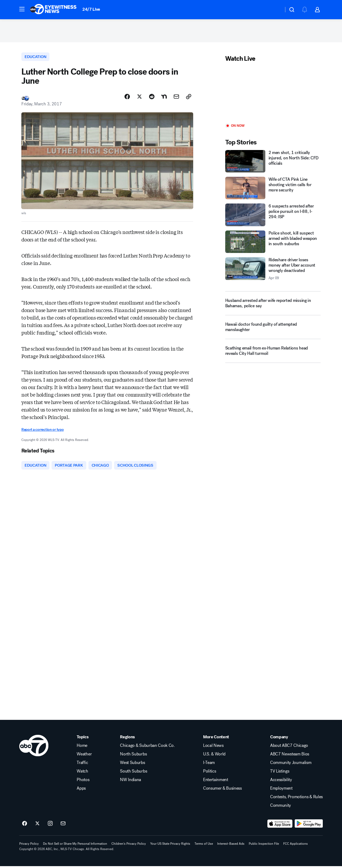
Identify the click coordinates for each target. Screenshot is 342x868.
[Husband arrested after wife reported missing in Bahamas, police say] (273, 304)
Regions (127, 739)
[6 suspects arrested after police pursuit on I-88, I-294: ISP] (273, 216)
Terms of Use (204, 846)
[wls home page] (34, 747)
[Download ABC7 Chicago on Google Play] (309, 825)
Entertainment (216, 782)
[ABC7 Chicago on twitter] (37, 825)
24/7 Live (91, 9)
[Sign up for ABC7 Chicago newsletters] (63, 825)
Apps (81, 790)
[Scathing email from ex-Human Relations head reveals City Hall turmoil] (273, 354)
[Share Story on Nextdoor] (164, 98)
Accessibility (281, 782)
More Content (216, 739)
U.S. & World (214, 756)
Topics (83, 739)
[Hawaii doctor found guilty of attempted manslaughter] (273, 330)
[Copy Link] (189, 98)
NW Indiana (131, 782)
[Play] (273, 94)
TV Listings (280, 773)
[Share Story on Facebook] (127, 98)
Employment (281, 790)
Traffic (82, 765)
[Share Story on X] (139, 98)
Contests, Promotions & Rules (296, 799)
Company (279, 739)
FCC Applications (296, 846)
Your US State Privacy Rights (170, 846)
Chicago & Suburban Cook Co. (147, 747)
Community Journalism (291, 765)
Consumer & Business (222, 790)
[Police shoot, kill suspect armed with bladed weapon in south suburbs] (273, 243)
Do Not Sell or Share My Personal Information (75, 846)
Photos (83, 782)
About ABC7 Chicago (289, 747)
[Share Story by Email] (176, 98)
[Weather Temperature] (275, 10)
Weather (84, 756)
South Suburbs (133, 773)
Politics (209, 773)
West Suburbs (132, 765)
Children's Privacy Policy (129, 846)
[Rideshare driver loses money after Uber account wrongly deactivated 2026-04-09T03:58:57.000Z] (273, 270)
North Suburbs (133, 756)
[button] (22, 9)
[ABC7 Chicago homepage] (53, 10)
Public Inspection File (264, 846)
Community (281, 807)
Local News (213, 747)
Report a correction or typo (42, 431)
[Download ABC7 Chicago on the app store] (280, 825)
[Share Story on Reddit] (152, 98)
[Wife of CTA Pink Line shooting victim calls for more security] (273, 189)
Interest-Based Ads (231, 846)
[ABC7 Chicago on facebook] (25, 825)
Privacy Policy (29, 846)
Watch (82, 773)
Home (82, 747)
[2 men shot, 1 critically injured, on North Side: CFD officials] (273, 162)
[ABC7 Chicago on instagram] (50, 825)
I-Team (209, 765)
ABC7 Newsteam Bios (290, 756)
